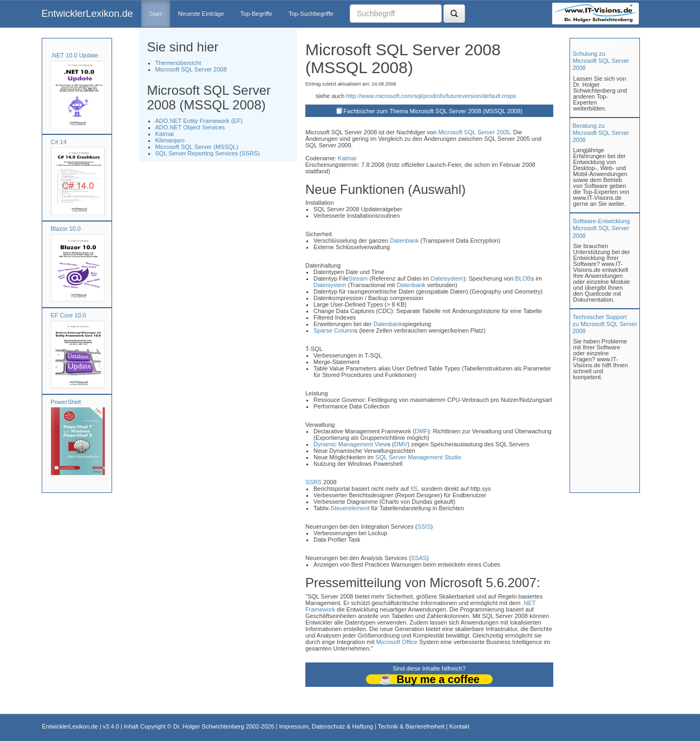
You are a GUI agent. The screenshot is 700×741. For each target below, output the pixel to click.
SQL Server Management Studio (418, 457)
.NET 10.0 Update (75, 55)
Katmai (165, 134)
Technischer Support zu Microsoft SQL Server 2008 (605, 324)
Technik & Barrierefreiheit (411, 726)
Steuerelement (350, 508)
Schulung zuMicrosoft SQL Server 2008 (601, 61)
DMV (401, 444)
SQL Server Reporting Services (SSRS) (208, 153)
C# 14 (59, 142)
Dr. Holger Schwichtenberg (209, 726)
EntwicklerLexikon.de (87, 14)
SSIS (424, 526)
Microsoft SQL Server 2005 (474, 132)
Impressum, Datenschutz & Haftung (326, 726)
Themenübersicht (178, 63)
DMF (421, 431)
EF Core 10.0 (68, 315)
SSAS (419, 558)
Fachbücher (60, 42)
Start (156, 14)
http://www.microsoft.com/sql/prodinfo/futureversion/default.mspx (431, 96)
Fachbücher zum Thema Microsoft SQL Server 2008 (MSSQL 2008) (433, 111)
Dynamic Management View (351, 444)
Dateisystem (447, 278)
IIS (414, 489)
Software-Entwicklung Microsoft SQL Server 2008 (601, 228)
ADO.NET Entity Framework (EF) (199, 121)
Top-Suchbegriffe (311, 14)
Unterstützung (591, 42)
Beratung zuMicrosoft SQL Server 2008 (601, 133)
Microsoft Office (397, 642)
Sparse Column (334, 330)
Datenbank (404, 240)
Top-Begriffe (256, 14)
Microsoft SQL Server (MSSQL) (197, 147)
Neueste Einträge (201, 14)
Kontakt (459, 726)
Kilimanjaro (170, 140)
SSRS (313, 482)
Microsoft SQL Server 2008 (191, 69)
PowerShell (66, 402)
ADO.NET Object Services (190, 127)
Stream (358, 278)
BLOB (523, 278)
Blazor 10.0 (66, 229)
